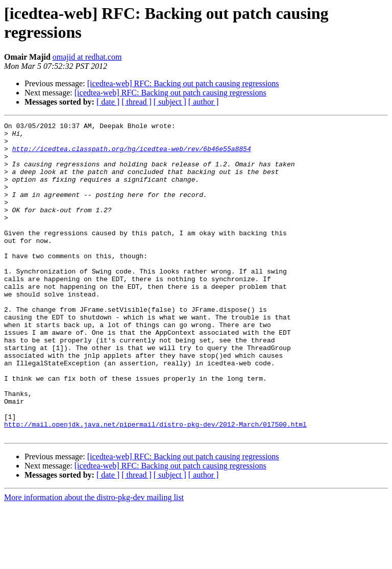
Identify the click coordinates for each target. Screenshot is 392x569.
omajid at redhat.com (87, 57)
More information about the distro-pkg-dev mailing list (94, 560)
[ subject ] (170, 102)
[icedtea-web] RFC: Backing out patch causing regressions (183, 83)
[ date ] (108, 102)
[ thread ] (137, 102)
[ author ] (204, 102)
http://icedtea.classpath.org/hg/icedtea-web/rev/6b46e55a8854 (132, 155)
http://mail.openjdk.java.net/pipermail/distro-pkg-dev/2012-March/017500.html (155, 485)
